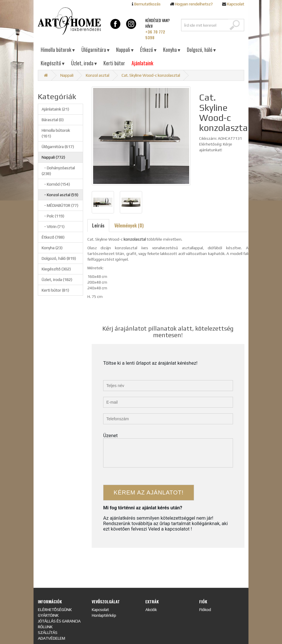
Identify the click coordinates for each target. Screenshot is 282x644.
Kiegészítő (53, 63)
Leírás (98, 225)
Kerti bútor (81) (55, 290)
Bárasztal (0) (53, 120)
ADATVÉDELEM (51, 638)
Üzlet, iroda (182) (57, 280)
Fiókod (205, 610)
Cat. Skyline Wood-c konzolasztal (151, 75)
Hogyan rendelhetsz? (194, 4)
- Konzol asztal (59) (60, 195)
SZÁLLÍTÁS (48, 633)
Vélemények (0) (129, 225)
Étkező (148, 50)
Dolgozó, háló (201, 50)
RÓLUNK (45, 627)
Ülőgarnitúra (95, 50)
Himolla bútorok (58, 50)
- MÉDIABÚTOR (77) (60, 205)
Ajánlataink (142, 63)
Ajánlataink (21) (55, 109)
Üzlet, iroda (84, 63)
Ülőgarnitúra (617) (58, 147)
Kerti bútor (114, 63)
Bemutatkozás (147, 4)
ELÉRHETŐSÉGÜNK (55, 610)
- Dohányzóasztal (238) (58, 171)
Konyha (172, 50)
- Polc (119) (53, 216)
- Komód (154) (56, 184)
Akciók (151, 610)
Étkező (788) (53, 237)
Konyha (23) (52, 248)
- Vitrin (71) (53, 227)
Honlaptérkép (104, 615)
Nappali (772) (53, 157)
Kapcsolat (236, 4)
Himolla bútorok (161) (56, 133)
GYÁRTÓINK (48, 615)
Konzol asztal (97, 75)
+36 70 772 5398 (155, 35)
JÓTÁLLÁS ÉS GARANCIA (59, 621)
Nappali (125, 50)
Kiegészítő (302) (56, 269)
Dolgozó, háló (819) (59, 258)
